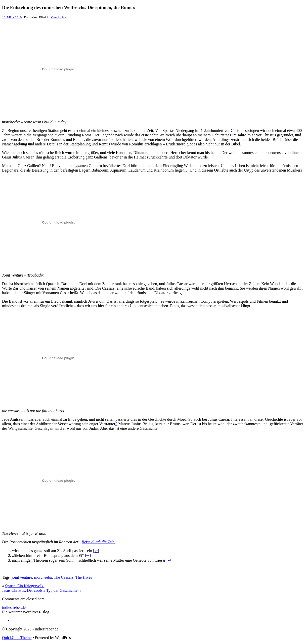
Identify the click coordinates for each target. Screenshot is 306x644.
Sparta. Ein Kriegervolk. (25, 586)
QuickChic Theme (17, 638)
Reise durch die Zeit (98, 542)
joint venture (22, 577)
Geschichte (59, 17)
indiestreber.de (14, 607)
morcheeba (43, 577)
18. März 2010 (12, 17)
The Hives (84, 577)
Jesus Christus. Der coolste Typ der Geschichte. (40, 590)
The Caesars (64, 577)
